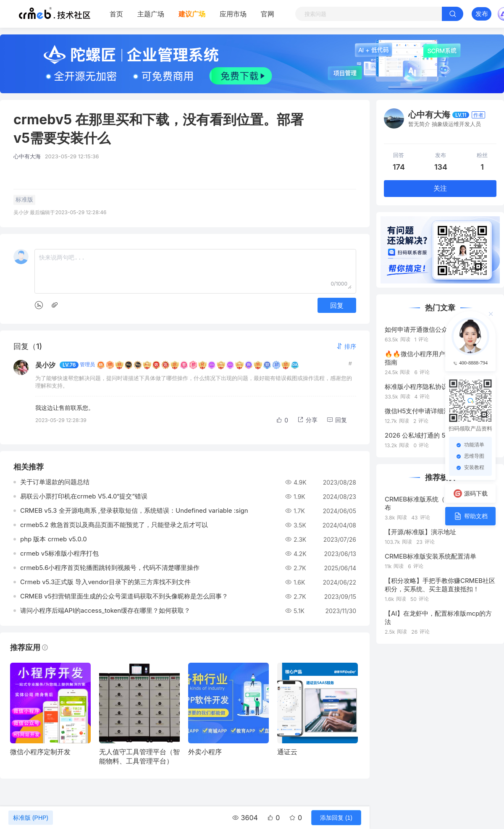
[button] (346, 346)
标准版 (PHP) (31, 818)
